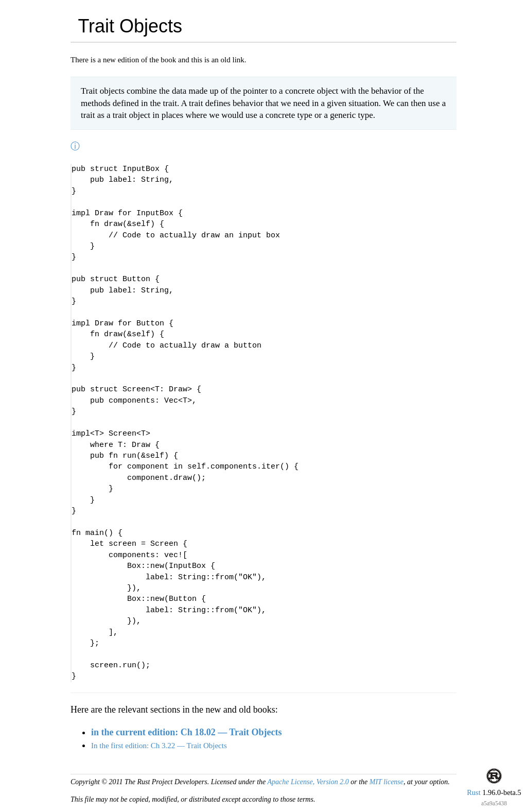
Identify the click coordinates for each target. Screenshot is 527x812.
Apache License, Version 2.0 (308, 782)
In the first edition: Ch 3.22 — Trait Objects (159, 746)
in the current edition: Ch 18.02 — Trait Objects (186, 732)
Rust (473, 792)
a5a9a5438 (494, 803)
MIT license (387, 782)
